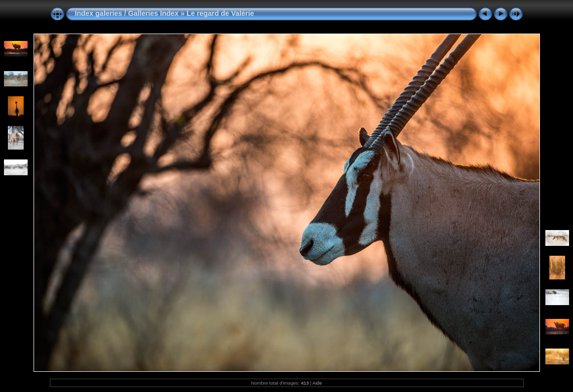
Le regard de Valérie (220, 13)
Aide (317, 383)
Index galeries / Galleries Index (128, 13)
